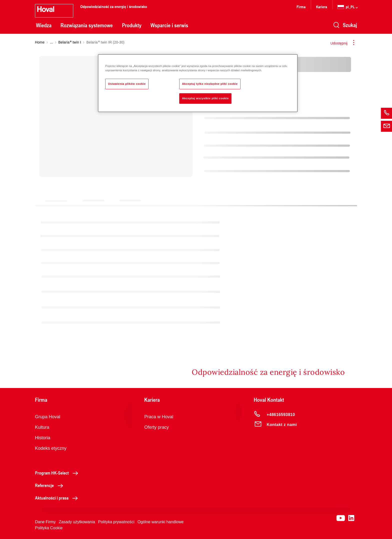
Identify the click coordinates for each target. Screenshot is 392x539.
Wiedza (44, 25)
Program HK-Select (58, 473)
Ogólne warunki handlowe (160, 522)
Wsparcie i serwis (169, 25)
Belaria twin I (70, 42)
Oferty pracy (156, 427)
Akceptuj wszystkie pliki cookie (205, 98)
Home (40, 42)
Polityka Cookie (49, 528)
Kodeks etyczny (51, 448)
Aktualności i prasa (58, 498)
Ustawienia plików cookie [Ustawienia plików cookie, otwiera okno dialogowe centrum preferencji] (127, 84)
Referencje (50, 485)
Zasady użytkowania (77, 522)
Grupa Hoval (48, 417)
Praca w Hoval (159, 417)
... (51, 42)
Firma (301, 7)
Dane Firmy (45, 522)
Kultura (42, 427)
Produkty (132, 25)
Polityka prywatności (116, 522)
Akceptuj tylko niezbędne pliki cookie (210, 84)
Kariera (321, 7)
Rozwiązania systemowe (87, 25)
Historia (43, 438)
